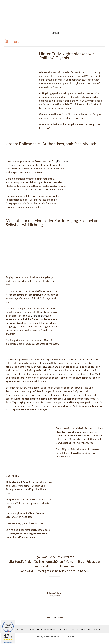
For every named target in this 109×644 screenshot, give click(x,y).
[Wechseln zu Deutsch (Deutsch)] (69, 636)
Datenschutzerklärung (91, 629)
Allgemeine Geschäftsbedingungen (52, 629)
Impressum (74, 629)
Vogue (54, 617)
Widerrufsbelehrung (26, 629)
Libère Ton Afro (39, 316)
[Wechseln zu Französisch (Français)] (47, 636)
